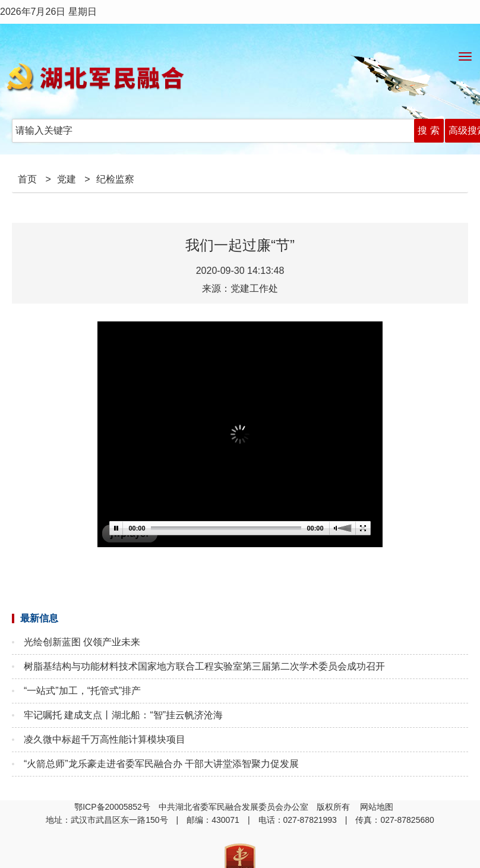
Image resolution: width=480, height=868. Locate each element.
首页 (27, 179)
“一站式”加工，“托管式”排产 (82, 691)
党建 (67, 179)
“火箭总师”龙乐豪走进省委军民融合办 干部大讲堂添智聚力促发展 (161, 764)
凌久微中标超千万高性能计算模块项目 (105, 739)
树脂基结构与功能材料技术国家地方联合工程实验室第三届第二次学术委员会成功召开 (204, 666)
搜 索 (428, 130)
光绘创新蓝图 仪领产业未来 (82, 642)
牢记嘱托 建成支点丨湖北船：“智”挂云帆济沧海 (123, 715)
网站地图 (378, 807)
